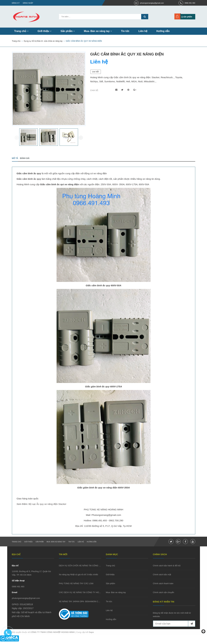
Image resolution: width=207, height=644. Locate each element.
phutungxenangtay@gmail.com (152, 3)
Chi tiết (96, 72)
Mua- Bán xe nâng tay (98, 31)
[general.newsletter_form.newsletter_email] (174, 626)
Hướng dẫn (163, 31)
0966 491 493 (190, 3)
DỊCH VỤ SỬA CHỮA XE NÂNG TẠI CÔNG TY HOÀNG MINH (87, 568)
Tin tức (125, 31)
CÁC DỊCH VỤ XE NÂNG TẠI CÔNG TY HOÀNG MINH (84, 595)
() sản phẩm (187, 17)
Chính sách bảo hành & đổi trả (167, 568)
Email (15, 595)
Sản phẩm (68, 31)
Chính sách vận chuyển (164, 595)
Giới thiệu (45, 31)
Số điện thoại (18, 583)
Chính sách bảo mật (162, 577)
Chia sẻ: (94, 90)
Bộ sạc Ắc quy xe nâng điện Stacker (48, 507)
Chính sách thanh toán (163, 586)
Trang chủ (21, 31)
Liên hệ (143, 31)
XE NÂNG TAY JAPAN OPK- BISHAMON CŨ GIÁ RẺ (83, 604)
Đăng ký (16, 3)
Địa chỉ (15, 568)
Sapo (91, 635)
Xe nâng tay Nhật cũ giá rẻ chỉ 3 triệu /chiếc (79, 577)
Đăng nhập (28, 3)
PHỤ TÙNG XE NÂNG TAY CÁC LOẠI (76, 586)
